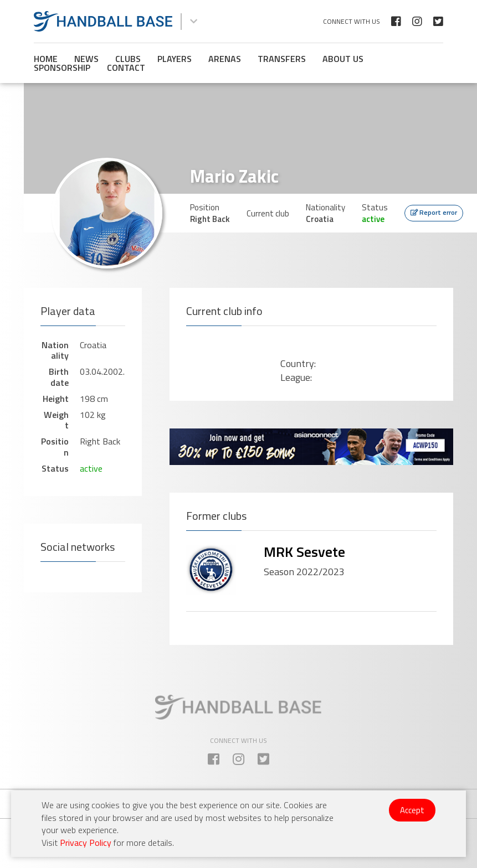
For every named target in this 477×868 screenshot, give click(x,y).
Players (175, 59)
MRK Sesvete (304, 552)
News (86, 59)
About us (343, 59)
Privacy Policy (86, 843)
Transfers (282, 59)
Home (46, 59)
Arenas (225, 59)
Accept (412, 810)
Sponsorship (62, 68)
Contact (126, 68)
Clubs (128, 59)
